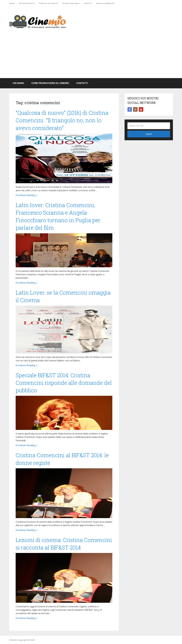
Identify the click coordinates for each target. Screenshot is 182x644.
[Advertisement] (91, 57)
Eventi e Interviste (71, 3)
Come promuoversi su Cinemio (50, 83)
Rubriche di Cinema (48, 3)
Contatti (82, 83)
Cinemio (13, 640)
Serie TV (88, 3)
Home (12, 3)
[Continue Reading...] (26, 195)
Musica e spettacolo (105, 3)
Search (149, 134)
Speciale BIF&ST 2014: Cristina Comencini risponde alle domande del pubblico (64, 383)
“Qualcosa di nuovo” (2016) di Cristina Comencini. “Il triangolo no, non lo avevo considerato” (62, 120)
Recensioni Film (26, 3)
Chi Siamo (18, 83)
